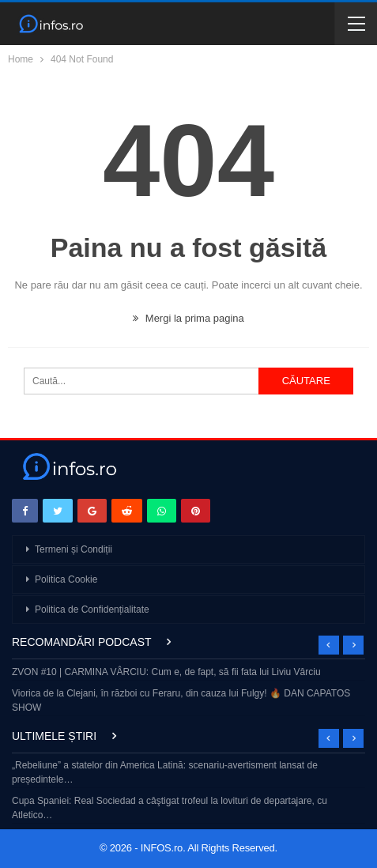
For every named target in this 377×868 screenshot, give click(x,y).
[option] (188, 691)
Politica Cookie (66, 579)
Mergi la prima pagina (188, 318)
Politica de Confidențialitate (92, 609)
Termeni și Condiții (74, 549)
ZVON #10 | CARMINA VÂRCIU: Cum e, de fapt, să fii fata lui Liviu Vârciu (166, 672)
